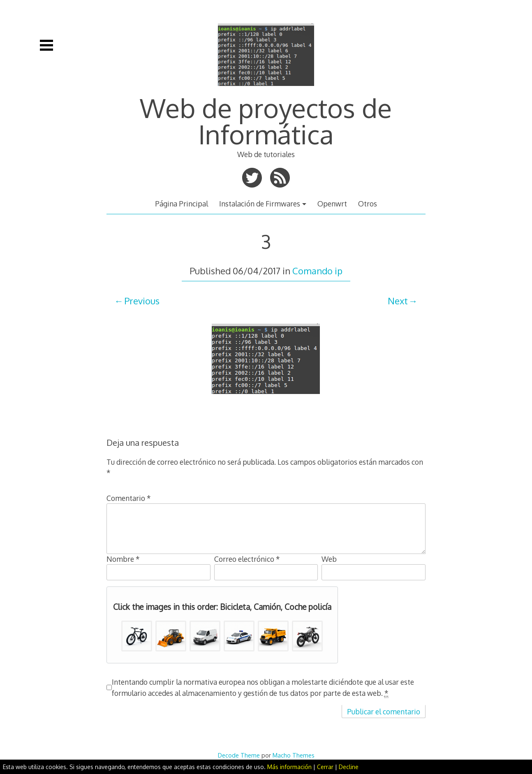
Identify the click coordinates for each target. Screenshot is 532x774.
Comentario (129, 498)
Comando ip (317, 271)
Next (398, 301)
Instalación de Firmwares (260, 204)
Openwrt (332, 204)
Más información (289, 767)
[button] (137, 636)
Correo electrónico (247, 559)
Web (329, 559)
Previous (142, 301)
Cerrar (325, 767)
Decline (349, 767)
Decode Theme (239, 755)
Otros (368, 204)
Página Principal (182, 204)
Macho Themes (294, 755)
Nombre (123, 559)
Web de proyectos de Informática (266, 121)
